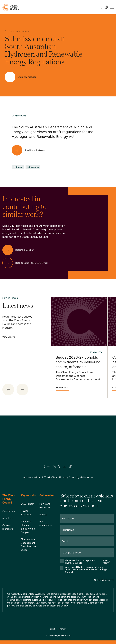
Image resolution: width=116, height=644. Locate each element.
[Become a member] (20, 250)
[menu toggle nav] (112, 7)
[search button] (100, 7)
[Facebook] (44, 467)
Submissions (33, 167)
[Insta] (49, 466)
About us (7, 518)
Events (43, 514)
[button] (8, 390)
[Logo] (58, 444)
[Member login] (106, 7)
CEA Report (28, 504)
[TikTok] (70, 466)
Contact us (8, 511)
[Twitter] (59, 466)
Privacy (63, 629)
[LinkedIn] (54, 466)
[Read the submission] (30, 150)
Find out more (62, 388)
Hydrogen (18, 167)
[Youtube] (64, 466)
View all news (9, 338)
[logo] (11, 7)
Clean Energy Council (57, 635)
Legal (52, 629)
